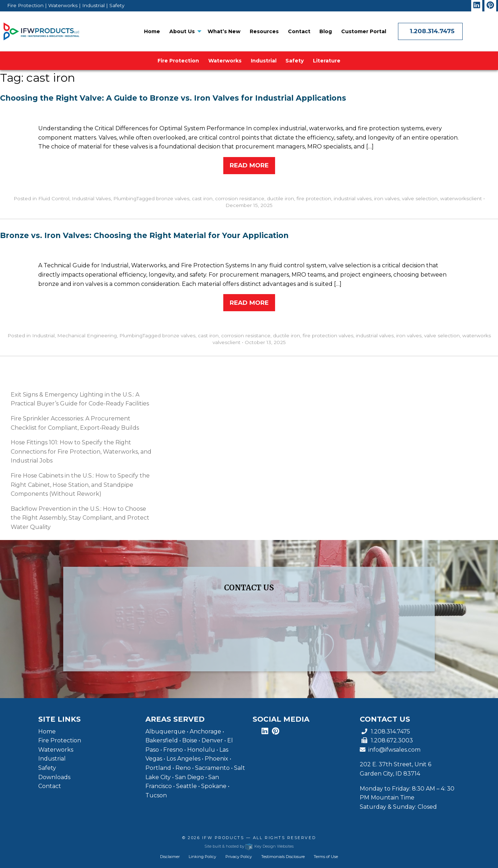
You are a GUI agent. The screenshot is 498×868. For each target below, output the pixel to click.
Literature (327, 61)
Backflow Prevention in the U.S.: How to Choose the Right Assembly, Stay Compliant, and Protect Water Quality (80, 518)
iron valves (387, 198)
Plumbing (125, 198)
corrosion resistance (240, 198)
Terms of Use (326, 857)
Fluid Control (54, 198)
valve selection (420, 198)
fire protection (314, 198)
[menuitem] (152, 31)
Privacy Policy (239, 857)
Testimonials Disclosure (283, 857)
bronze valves (173, 198)
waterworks (454, 198)
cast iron (202, 198)
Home (152, 31)
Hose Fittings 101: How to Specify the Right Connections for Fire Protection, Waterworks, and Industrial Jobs (81, 451)
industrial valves (353, 198)
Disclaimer (170, 857)
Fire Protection (178, 61)
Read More (249, 165)
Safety (295, 61)
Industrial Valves (91, 198)
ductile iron (280, 198)
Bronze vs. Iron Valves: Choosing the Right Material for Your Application (144, 235)
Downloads (54, 777)
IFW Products (224, 838)
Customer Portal (364, 31)
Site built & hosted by (249, 846)
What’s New (224, 31)
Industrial (264, 61)
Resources (264, 31)
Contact (299, 31)
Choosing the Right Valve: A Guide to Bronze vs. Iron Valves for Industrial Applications (173, 98)
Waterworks (225, 61)
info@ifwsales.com (390, 750)
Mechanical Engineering (87, 335)
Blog (326, 31)
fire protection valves (328, 335)
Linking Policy (202, 857)
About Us (182, 31)
